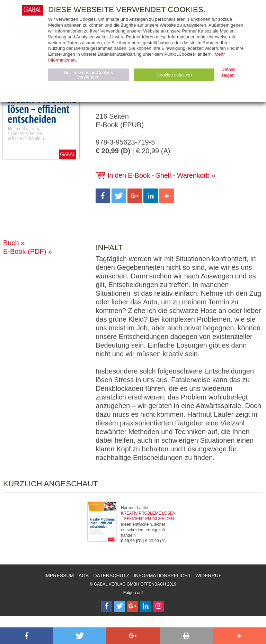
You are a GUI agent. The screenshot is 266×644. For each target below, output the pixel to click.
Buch (11, 243)
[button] (103, 196)
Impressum (59, 576)
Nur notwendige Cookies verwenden (88, 75)
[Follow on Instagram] (159, 606)
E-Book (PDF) (25, 251)
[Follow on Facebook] (107, 606)
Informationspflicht (162, 576)
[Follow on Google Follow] (133, 606)
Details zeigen (228, 72)
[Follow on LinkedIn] (145, 606)
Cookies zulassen (174, 75)
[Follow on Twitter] (120, 606)
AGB (84, 576)
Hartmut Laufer (135, 508)
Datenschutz (111, 576)
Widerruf (208, 576)
